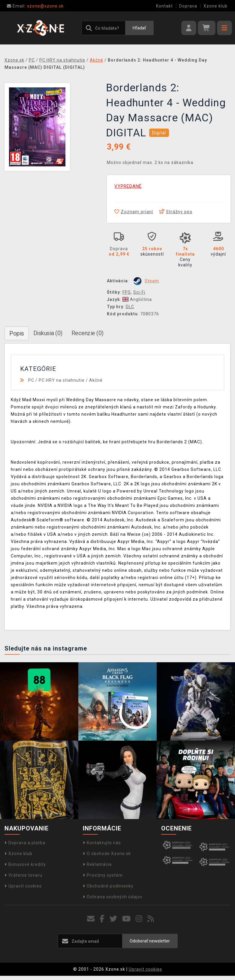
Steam (152, 281)
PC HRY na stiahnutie (62, 380)
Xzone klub (215, 6)
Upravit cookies (23, 886)
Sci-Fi (139, 292)
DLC (130, 307)
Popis (17, 333)
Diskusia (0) (48, 333)
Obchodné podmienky (108, 886)
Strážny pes (176, 212)
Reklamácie (97, 864)
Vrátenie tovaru (23, 875)
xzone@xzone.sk (35, 6)
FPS (127, 292)
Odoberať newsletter (150, 941)
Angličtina (137, 299)
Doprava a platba (25, 843)
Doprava (188, 6)
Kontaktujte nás (102, 843)
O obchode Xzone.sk (107, 854)
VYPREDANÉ (128, 186)
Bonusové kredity (25, 864)
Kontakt (164, 6)
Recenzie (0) (87, 333)
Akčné (96, 380)
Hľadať (139, 28)
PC (31, 380)
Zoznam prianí (134, 212)
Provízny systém (103, 875)
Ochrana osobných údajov (113, 897)
